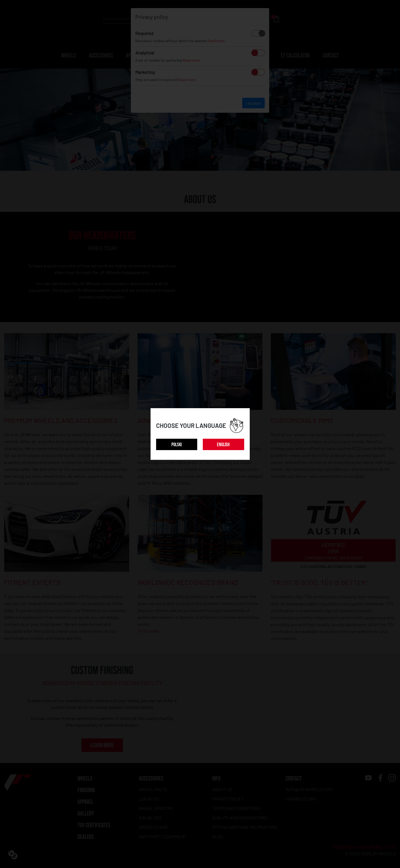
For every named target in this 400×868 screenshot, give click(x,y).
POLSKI (177, 445)
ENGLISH (223, 445)
